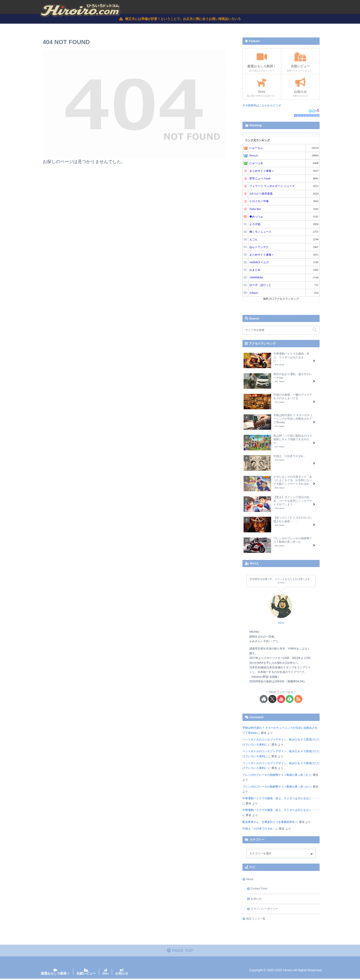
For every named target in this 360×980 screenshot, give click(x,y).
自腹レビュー (86, 975)
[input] (281, 330)
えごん (253, 240)
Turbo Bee (255, 209)
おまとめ (255, 270)
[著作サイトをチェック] (264, 699)
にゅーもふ (256, 148)
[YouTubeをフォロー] (281, 699)
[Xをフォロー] (272, 699)
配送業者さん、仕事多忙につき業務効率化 (269, 822)
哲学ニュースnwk (260, 179)
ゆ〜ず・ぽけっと (260, 286)
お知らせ (256, 899)
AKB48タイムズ (259, 263)
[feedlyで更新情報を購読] (290, 699)
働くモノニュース (260, 232)
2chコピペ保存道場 (261, 194)
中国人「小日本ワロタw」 (259, 829)
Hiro (281, 623)
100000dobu (256, 278)
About (250, 880)
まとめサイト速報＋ (262, 171)
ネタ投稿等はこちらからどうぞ (262, 106)
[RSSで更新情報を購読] (298, 699)
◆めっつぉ (256, 217)
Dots (105, 975)
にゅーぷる (256, 164)
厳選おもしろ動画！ (55, 975)
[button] (315, 330)
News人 (254, 156)
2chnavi (254, 293)
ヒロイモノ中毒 (259, 202)
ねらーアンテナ (259, 248)
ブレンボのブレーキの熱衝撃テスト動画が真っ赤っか (276, 775)
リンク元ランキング (257, 141)
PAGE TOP (180, 952)
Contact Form (259, 889)
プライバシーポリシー (264, 909)
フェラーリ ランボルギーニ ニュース (272, 186)
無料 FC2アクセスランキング (281, 299)
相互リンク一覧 (256, 919)
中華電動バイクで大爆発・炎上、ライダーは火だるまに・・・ (281, 799)
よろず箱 (255, 225)
